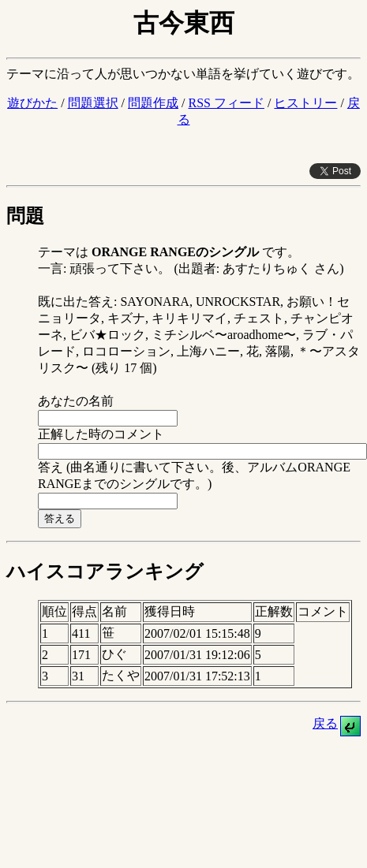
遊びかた (32, 103)
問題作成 (153, 103)
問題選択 (93, 103)
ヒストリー (305, 103)
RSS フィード (226, 103)
